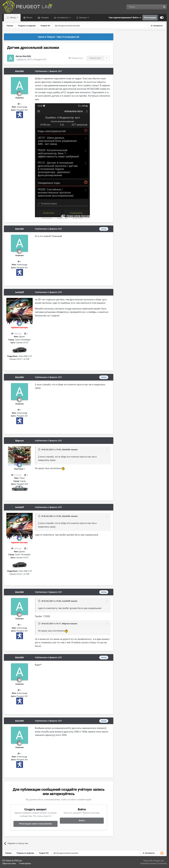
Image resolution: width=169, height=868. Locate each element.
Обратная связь (9, 864)
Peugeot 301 (40, 60)
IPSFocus (18, 861)
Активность (63, 18)
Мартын (19, 441)
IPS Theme (7, 861)
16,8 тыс (16, 334)
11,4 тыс (16, 475)
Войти (82, 820)
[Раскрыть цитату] (40, 449)
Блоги (29, 18)
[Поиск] (137, 7)
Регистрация (150, 18)
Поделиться (76, 58)
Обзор (13, 18)
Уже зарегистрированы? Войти (125, 18)
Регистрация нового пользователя (35, 824)
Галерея (45, 18)
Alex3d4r (27, 56)
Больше (83, 18)
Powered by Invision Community (153, 864)
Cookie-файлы (25, 864)
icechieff (20, 292)
